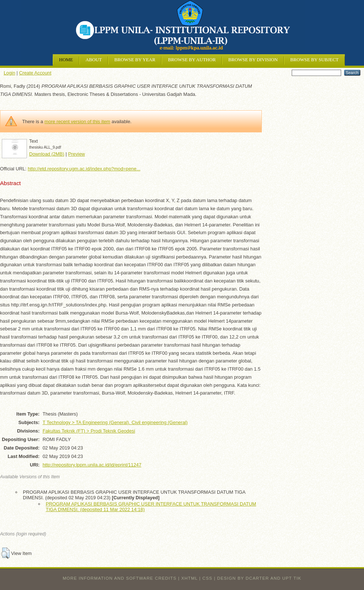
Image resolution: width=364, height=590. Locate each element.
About (94, 60)
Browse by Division (253, 60)
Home (66, 60)
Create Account (35, 73)
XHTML (190, 578)
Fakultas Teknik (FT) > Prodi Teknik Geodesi (89, 431)
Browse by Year (135, 60)
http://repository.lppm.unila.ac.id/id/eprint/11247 (92, 465)
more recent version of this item (77, 122)
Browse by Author (192, 60)
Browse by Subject (314, 60)
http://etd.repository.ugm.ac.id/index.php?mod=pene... (84, 169)
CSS (207, 578)
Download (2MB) (47, 154)
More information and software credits (120, 578)
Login (9, 73)
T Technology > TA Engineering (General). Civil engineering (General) (115, 422)
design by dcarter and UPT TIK (259, 578)
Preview (77, 154)
